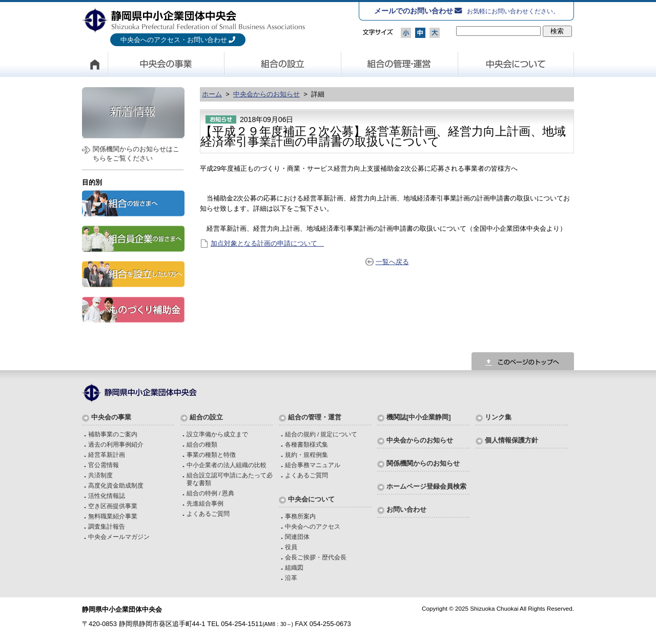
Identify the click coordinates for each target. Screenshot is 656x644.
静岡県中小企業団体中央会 (194, 20)
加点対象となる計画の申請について (267, 243)
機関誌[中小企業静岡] (419, 417)
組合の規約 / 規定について (321, 434)
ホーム (212, 94)
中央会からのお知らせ (266, 94)
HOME (95, 64)
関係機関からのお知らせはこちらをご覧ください (136, 154)
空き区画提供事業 (113, 506)
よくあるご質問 (208, 514)
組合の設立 (283, 64)
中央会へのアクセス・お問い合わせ (174, 40)
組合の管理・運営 (400, 64)
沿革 (291, 578)
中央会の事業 (166, 64)
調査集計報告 (107, 526)
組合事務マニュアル (313, 465)
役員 (291, 547)
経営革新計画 (107, 455)
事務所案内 (300, 516)
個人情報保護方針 (511, 440)
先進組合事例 (205, 503)
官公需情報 (104, 465)
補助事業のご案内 (113, 434)
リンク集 (498, 417)
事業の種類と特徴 (211, 455)
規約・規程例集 (306, 455)
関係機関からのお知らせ (423, 463)
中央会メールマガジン (119, 537)
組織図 (294, 567)
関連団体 (297, 537)
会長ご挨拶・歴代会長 (316, 557)
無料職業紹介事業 (113, 516)
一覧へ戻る (392, 262)
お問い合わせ (406, 509)
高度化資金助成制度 (116, 485)
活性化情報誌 (107, 496)
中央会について (516, 64)
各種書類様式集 (306, 444)
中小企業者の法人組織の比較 (227, 465)
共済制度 (100, 475)
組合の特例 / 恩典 (211, 493)
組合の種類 (202, 444)
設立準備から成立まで (217, 434)
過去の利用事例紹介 (116, 444)
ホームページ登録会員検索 (426, 486)
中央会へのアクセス (313, 526)
